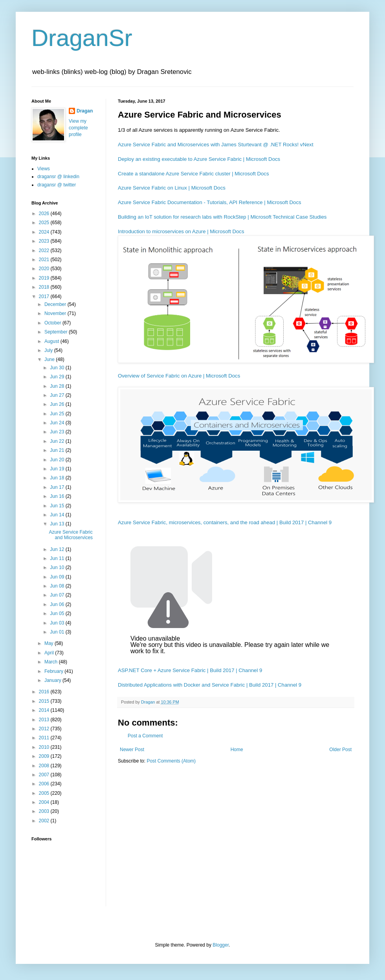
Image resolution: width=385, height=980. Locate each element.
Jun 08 (58, 586)
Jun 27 (58, 395)
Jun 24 (58, 423)
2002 (45, 821)
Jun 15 (58, 506)
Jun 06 (58, 604)
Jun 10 (58, 567)
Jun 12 (58, 549)
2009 (45, 756)
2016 (45, 692)
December (56, 304)
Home (237, 750)
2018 (45, 287)
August (52, 341)
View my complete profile (78, 128)
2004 (45, 802)
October (53, 323)
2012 (45, 729)
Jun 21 (58, 450)
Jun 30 (58, 368)
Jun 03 (58, 623)
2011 (45, 738)
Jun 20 (58, 460)
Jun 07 (58, 595)
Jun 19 (58, 469)
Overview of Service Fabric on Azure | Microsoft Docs (179, 376)
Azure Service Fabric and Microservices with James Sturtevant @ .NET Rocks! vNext (216, 145)
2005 (45, 793)
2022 (45, 251)
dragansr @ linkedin (58, 177)
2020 (45, 269)
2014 (45, 710)
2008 (45, 766)
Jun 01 (58, 632)
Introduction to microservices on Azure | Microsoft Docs (181, 231)
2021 (45, 260)
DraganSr (82, 38)
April (50, 653)
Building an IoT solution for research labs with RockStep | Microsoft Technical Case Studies (222, 217)
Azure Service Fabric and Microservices (71, 535)
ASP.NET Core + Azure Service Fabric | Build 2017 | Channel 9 (190, 670)
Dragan (85, 111)
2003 (45, 811)
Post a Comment (145, 736)
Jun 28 (58, 386)
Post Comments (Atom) (171, 761)
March (52, 662)
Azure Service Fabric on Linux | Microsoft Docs (172, 188)
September (57, 332)
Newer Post (132, 750)
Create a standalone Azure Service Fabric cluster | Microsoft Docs (193, 174)
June (50, 359)
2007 (45, 775)
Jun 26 (58, 404)
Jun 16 (58, 496)
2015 (45, 701)
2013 (45, 720)
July (49, 350)
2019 (45, 278)
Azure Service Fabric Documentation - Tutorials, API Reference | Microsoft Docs (210, 202)
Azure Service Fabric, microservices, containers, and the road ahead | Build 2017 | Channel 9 (225, 522)
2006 (45, 784)
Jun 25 (58, 414)
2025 (45, 223)
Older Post (340, 750)
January (53, 680)
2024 (45, 232)
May (49, 643)
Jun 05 (58, 613)
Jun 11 (58, 558)
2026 (45, 214)
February (54, 671)
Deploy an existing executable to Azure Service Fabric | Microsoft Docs (199, 159)
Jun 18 (58, 478)
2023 (45, 241)
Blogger (221, 945)
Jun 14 (58, 515)
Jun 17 (58, 487)
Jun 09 (58, 577)
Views (44, 169)
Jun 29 (58, 377)
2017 (45, 297)
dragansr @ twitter (57, 185)
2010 (45, 747)
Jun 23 (58, 432)
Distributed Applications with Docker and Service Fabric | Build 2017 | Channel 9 (210, 685)
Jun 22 (58, 441)
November (56, 313)
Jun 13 (58, 524)
